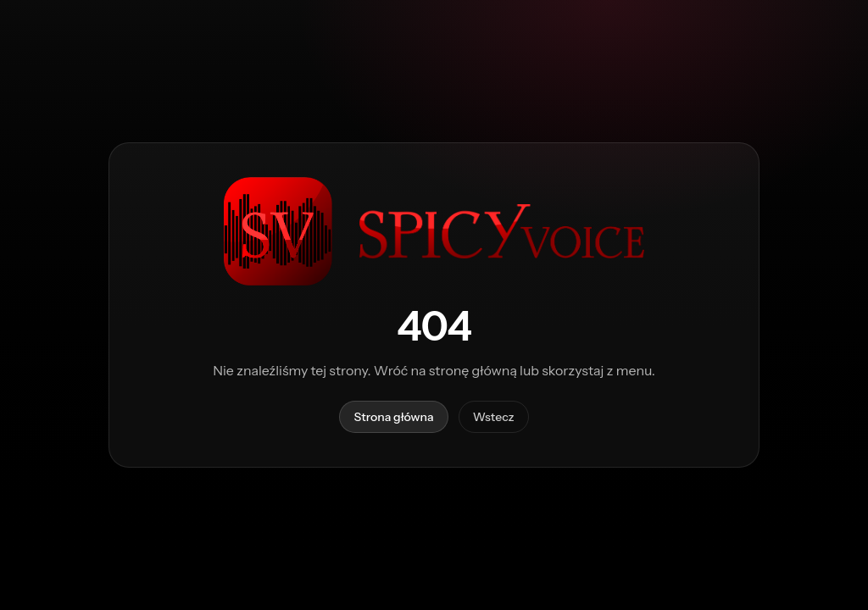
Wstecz (494, 417)
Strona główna (393, 417)
